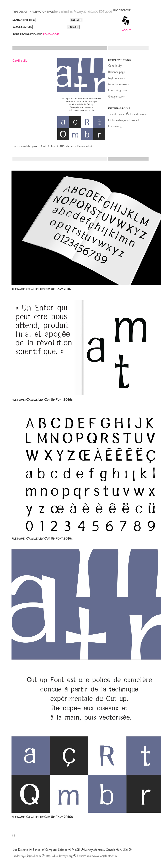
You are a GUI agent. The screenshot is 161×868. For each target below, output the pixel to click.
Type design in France (125, 120)
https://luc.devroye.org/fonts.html (97, 856)
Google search (117, 96)
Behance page (116, 72)
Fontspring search (119, 90)
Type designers (117, 114)
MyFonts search (118, 78)
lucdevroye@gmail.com (27, 856)
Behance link (85, 146)
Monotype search (119, 84)
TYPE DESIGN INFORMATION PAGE (33, 12)
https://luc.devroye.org (59, 856)
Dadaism (113, 126)
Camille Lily (115, 66)
